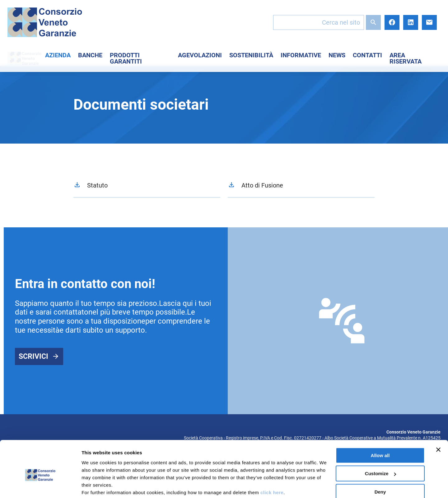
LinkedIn (411, 22)
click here (272, 461)
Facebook (392, 22)
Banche (90, 55)
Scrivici (33, 356)
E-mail (429, 22)
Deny (380, 460)
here (165, 469)
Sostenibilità (251, 55)
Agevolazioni (200, 55)
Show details (96, 486)
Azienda (58, 55)
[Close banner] (438, 418)
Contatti (367, 55)
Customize (380, 442)
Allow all (380, 424)
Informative (301, 55)
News (337, 55)
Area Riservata (406, 58)
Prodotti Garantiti (126, 58)
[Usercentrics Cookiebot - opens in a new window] (40, 486)
